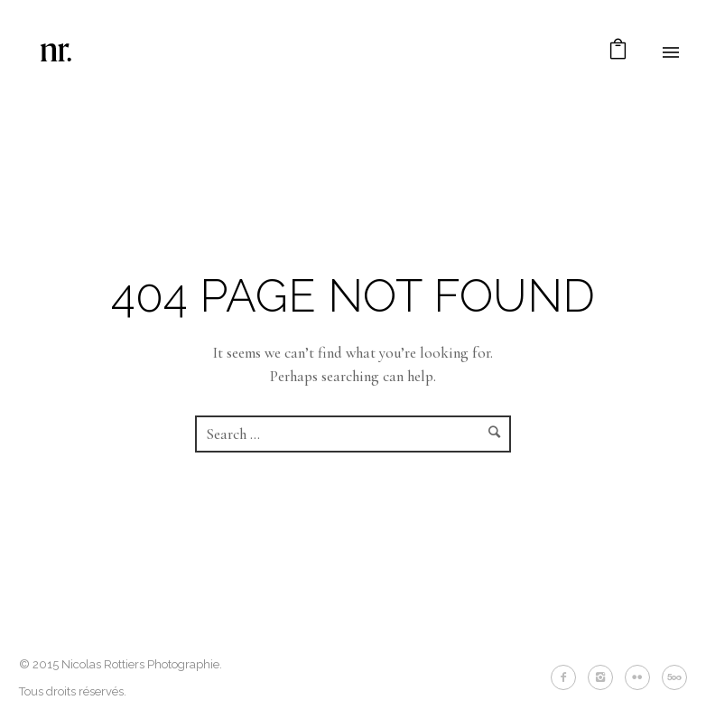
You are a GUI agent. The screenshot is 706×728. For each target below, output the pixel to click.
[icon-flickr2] (642, 677)
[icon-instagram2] (605, 677)
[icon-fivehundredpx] (674, 677)
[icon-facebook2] (568, 677)
